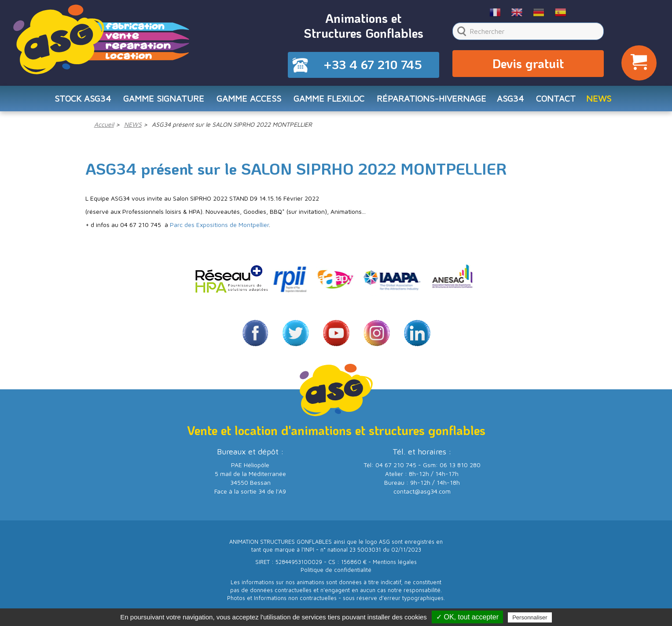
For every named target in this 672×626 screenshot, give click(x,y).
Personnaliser (530, 617)
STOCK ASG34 (80, 100)
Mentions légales (395, 564)
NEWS (602, 100)
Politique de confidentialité (336, 572)
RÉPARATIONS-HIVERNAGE (433, 100)
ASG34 (513, 100)
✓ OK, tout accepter (467, 617)
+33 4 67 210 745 (373, 65)
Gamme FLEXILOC (329, 100)
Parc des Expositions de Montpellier (219, 226)
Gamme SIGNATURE (162, 100)
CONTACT (559, 100)
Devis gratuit (528, 64)
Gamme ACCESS (248, 100)
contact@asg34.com (422, 493)
